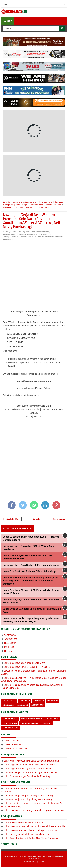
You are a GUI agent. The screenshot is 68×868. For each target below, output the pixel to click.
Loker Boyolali (10, 719)
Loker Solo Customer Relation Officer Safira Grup (29, 571)
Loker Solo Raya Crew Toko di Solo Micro (24, 663)
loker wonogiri (11, 728)
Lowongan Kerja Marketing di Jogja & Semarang (28, 799)
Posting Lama (59, 519)
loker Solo (46, 723)
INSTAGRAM (10, 639)
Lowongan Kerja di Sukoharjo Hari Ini (18, 237)
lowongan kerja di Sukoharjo (39, 234)
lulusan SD (22, 705)
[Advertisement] (34, 276)
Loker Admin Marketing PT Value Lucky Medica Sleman (31, 761)
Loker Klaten (51, 719)
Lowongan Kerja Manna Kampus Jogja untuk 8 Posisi (30, 772)
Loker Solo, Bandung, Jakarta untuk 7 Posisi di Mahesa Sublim (35, 826)
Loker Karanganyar (31, 719)
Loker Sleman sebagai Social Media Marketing (27, 776)
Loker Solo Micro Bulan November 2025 (24, 823)
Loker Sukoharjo (29, 723)
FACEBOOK (10, 635)
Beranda (36, 519)
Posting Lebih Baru (11, 519)
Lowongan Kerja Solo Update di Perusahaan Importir (31, 565)
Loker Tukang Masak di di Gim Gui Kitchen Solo (28, 834)
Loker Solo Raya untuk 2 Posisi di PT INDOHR (27, 667)
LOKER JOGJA (11, 741)
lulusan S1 (59, 237)
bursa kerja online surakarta (37, 232)
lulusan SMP (37, 705)
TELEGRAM (10, 643)
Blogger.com (39, 862)
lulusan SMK (8, 239)
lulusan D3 (49, 237)
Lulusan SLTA (9, 701)
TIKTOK (8, 651)
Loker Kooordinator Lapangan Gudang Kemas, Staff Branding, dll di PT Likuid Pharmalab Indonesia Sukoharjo (30, 581)
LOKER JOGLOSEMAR (16, 748)
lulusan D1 (39, 237)
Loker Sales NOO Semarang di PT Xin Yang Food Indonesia (34, 810)
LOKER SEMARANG (14, 745)
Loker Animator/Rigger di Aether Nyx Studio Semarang (31, 838)
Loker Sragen (10, 723)
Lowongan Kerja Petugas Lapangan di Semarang (28, 796)
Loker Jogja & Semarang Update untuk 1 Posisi (27, 769)
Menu (8, 21)
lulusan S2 (8, 705)
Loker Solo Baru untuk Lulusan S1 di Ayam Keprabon (30, 830)
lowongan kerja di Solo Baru (15, 234)
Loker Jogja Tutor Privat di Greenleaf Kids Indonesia (30, 765)
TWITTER (9, 647)
